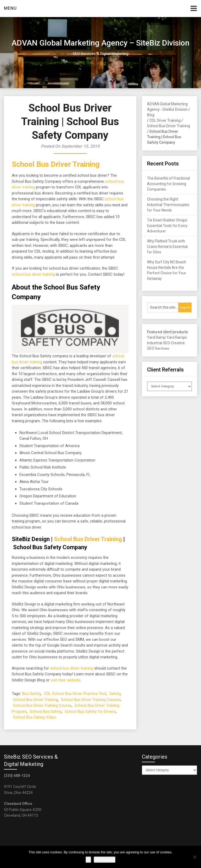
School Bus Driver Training (56, 164)
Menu (10, 8)
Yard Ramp (156, 337)
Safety (115, 694)
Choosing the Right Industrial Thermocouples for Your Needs (168, 205)
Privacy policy (105, 859)
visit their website (65, 680)
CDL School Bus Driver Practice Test (75, 694)
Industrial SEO (159, 343)
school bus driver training (33, 274)
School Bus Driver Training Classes (91, 700)
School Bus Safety (46, 711)
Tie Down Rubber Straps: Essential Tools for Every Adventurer (167, 226)
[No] (194, 857)
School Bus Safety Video (35, 717)
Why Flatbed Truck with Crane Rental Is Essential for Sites (167, 247)
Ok (88, 859)
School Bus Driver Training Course (42, 705)
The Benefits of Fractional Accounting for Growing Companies (168, 184)
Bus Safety (32, 694)
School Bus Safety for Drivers (90, 711)
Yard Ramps (177, 337)
